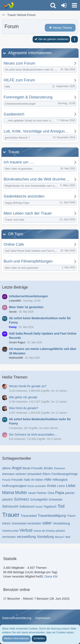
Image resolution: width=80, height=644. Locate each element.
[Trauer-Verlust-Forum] (8, 5)
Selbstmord (27, 507)
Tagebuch (50, 507)
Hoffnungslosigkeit (14, 486)
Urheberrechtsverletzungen (28, 296)
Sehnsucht (10, 506)
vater (47, 523)
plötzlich (8, 500)
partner (70, 493)
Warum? (60, 537)
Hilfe (48, 480)
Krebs (52, 486)
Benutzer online (17, 590)
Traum (71, 516)
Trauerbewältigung (52, 516)
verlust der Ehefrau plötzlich (49, 531)
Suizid (39, 507)
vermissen (9, 537)
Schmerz (22, 499)
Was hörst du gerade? (24, 408)
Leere (61, 486)
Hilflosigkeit (60, 480)
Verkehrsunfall (10, 531)
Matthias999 (16, 358)
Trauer (14, 152)
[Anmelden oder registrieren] (64, 5)
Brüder (48, 468)
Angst (17, 468)
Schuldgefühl (39, 500)
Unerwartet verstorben (27, 523)
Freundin (17, 480)
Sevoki (13, 312)
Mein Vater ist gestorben (26, 307)
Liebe (71, 486)
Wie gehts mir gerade (23, 397)
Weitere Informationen (16, 638)
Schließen (39, 638)
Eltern (47, 474)
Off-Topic (16, 234)
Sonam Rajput (17, 342)
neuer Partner (37, 493)
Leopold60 (15, 301)
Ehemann (60, 468)
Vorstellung (45, 537)
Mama (8, 492)
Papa (60, 493)
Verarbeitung (61, 523)
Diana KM (51, 576)
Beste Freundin (33, 468)
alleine (6, 468)
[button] (74, 5)
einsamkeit (34, 474)
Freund (6, 480)
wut (68, 537)
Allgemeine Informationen (30, 53)
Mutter (21, 492)
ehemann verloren (14, 474)
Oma (51, 493)
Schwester (56, 500)
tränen (6, 523)
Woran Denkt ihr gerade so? (28, 386)
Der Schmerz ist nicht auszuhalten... (33, 435)
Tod (61, 506)
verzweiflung (26, 537)
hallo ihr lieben (34, 480)
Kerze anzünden (37, 486)
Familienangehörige (65, 474)
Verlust (26, 530)
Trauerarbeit (29, 516)
